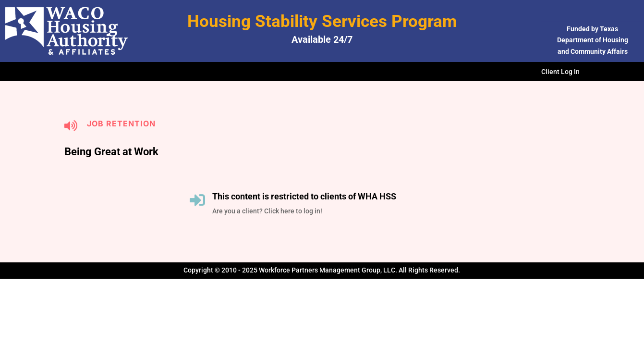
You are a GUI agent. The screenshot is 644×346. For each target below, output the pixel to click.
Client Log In (560, 72)
